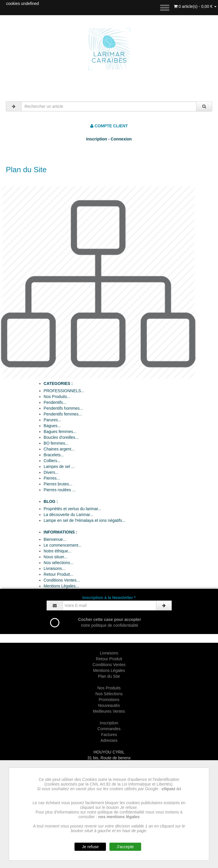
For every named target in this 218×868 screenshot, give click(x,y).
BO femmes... (56, 443)
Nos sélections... (59, 563)
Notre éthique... (58, 551)
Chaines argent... (59, 449)
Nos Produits (109, 688)
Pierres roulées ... (60, 490)
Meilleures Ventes (109, 711)
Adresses (109, 740)
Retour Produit (109, 659)
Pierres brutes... (58, 484)
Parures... (53, 420)
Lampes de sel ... (59, 466)
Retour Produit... (59, 574)
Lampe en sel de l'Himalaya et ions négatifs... (85, 520)
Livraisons (109, 653)
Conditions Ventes (109, 665)
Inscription (109, 723)
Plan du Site (109, 676)
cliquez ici (171, 789)
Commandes (109, 729)
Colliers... (52, 461)
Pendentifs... (55, 402)
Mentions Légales (109, 670)
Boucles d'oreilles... (61, 437)
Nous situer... (56, 557)
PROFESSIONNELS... (64, 391)
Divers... (51, 472)
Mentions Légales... (61, 586)
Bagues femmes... (60, 432)
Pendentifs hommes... (63, 408)
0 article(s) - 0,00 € (195, 6)
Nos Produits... (57, 397)
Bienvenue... (55, 539)
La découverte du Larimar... (68, 515)
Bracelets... (54, 455)
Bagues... (52, 426)
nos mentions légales (119, 817)
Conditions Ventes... (62, 580)
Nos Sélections (109, 694)
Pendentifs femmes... (63, 414)
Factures (109, 735)
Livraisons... (55, 568)
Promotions (109, 700)
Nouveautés (109, 705)
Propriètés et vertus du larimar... (72, 509)
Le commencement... (63, 545)
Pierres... (52, 478)
